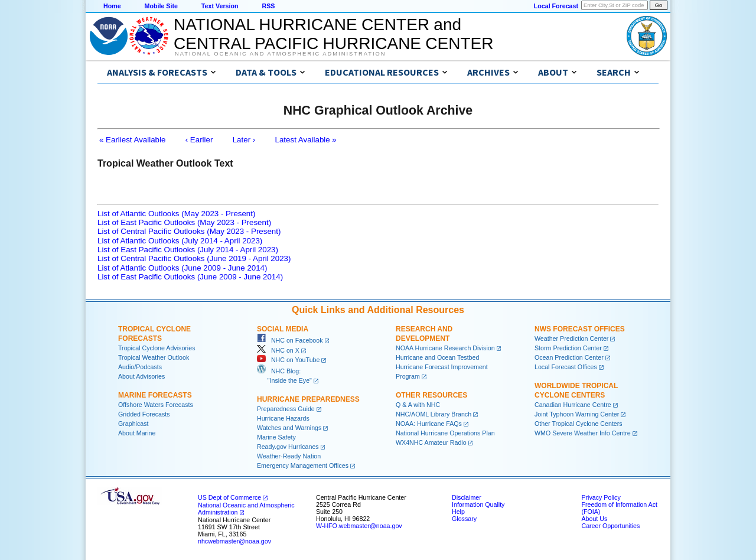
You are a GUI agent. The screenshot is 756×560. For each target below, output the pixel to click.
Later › (244, 140)
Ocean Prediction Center (569, 357)
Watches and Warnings (289, 428)
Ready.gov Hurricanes (288, 447)
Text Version (220, 6)
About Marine (137, 433)
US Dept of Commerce (229, 497)
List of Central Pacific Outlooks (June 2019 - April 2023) (194, 258)
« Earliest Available (132, 140)
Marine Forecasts (155, 395)
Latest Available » (306, 140)
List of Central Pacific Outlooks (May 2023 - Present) (189, 231)
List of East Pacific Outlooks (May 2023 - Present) (184, 222)
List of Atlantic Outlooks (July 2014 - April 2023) (180, 241)
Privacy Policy (601, 497)
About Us (594, 519)
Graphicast (133, 424)
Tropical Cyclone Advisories (157, 348)
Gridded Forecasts (144, 414)
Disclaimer (467, 497)
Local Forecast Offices (566, 367)
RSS (268, 6)
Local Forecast (556, 6)
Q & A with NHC (418, 405)
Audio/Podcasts (140, 367)
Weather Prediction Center (571, 338)
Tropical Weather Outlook (154, 357)
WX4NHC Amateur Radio (431, 442)
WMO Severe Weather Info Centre (583, 433)
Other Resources (431, 395)
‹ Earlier (199, 140)
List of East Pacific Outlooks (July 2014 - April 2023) (188, 250)
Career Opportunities (610, 526)
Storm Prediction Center (568, 348)
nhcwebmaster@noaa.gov (234, 541)
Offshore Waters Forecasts (156, 405)
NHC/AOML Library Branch (434, 414)
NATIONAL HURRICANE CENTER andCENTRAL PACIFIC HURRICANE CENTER (333, 34)
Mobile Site (161, 6)
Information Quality (478, 504)
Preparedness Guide (286, 409)
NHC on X (278, 350)
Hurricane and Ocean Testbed (437, 357)
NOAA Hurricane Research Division (445, 348)
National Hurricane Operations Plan (445, 433)
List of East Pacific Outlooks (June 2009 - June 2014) (190, 277)
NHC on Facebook (290, 340)
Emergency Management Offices (303, 465)
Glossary (464, 519)
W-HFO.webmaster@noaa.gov (359, 526)
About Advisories (141, 376)
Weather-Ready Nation (289, 456)
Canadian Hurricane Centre (573, 405)
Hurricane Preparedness (308, 399)
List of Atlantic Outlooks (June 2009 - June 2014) (182, 268)
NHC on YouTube (288, 360)
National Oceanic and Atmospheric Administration (280, 54)
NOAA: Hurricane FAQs (429, 424)
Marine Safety (276, 437)
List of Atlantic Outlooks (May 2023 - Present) (176, 214)
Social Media (283, 329)
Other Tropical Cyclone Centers (579, 424)
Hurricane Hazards (283, 418)
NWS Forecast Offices (580, 329)
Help (458, 512)
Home (112, 6)
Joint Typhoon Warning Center (577, 414)
